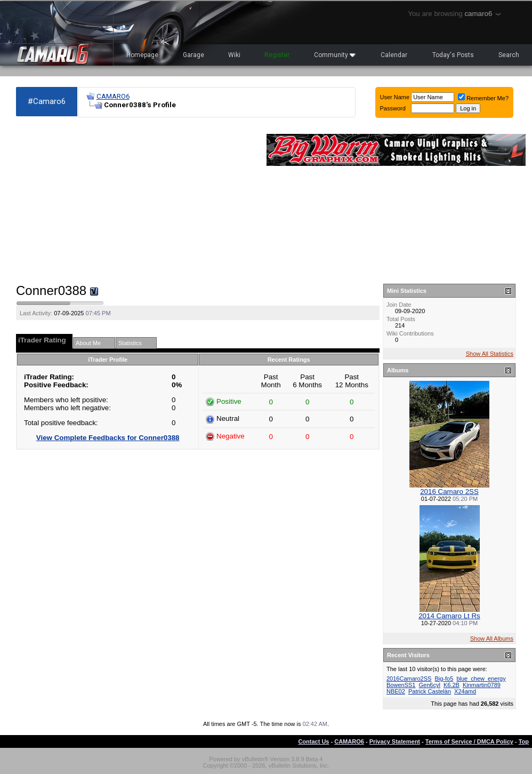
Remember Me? (483, 98)
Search (509, 55)
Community (335, 55)
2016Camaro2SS (409, 679)
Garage (194, 55)
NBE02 (396, 691)
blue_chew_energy (481, 679)
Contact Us (313, 741)
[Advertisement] (136, 201)
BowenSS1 (401, 685)
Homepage (142, 55)
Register (277, 55)
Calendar (394, 55)
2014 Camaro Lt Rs (449, 616)
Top (524, 741)
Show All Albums (492, 639)
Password (393, 108)
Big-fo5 (444, 679)
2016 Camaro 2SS (449, 492)
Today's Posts (453, 55)
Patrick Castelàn (430, 691)
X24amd (465, 691)
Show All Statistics (490, 354)
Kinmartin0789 (482, 685)
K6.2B (452, 685)
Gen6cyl (430, 685)
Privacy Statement (395, 741)
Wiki (234, 55)
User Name (395, 97)
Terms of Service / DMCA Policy (469, 741)
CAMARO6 (113, 96)
